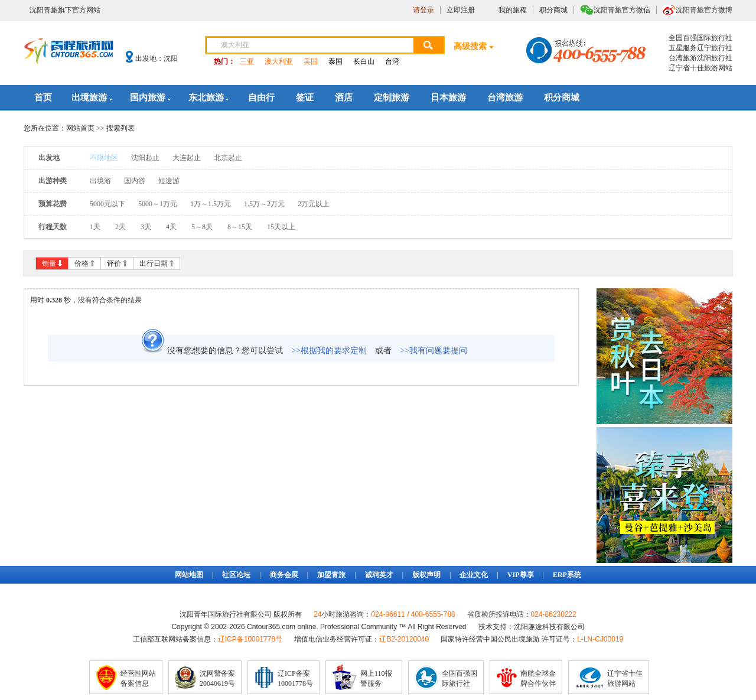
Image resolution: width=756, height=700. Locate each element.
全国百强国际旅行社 (460, 678)
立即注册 (461, 10)
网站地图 (189, 575)
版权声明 (426, 575)
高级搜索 (470, 46)
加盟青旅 (331, 575)
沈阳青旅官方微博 (704, 10)
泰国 (335, 61)
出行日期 (154, 263)
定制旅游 (392, 97)
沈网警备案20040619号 (217, 678)
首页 (43, 97)
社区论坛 (236, 575)
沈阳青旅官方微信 (622, 10)
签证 (305, 97)
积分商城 (553, 10)
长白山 (364, 61)
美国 (311, 61)
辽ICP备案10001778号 (295, 678)
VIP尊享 (521, 575)
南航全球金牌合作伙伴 (538, 678)
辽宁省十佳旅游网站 (625, 678)
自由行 (261, 97)
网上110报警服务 (376, 678)
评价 (114, 263)
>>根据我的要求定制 (329, 351)
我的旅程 (513, 10)
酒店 (344, 97)
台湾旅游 (505, 97)
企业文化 (474, 575)
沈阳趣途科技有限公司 (549, 627)
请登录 (423, 10)
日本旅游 (448, 97)
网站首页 (80, 128)
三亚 (247, 61)
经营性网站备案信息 (138, 678)
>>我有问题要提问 (434, 351)
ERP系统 (567, 575)
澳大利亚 (279, 61)
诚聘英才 (379, 575)
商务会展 (284, 575)
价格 (82, 263)
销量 (49, 263)
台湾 (392, 61)
